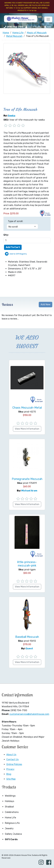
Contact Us (12, 759)
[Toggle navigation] (48, 19)
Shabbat (9, 807)
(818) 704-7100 (15, 27)
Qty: (6, 235)
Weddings (10, 796)
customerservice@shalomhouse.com (29, 714)
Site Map (11, 779)
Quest (29, 648)
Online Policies (14, 764)
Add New (46, 304)
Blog (9, 774)
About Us (11, 755)
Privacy (10, 769)
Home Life (10, 818)
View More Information (27, 429)
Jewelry (9, 828)
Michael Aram (29, 491)
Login (29, 27)
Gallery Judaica (13, 834)
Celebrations (12, 812)
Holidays (10, 801)
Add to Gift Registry (18, 254)
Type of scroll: (15, 221)
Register (38, 27)
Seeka (12, 116)
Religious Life (12, 823)
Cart (47, 27)
